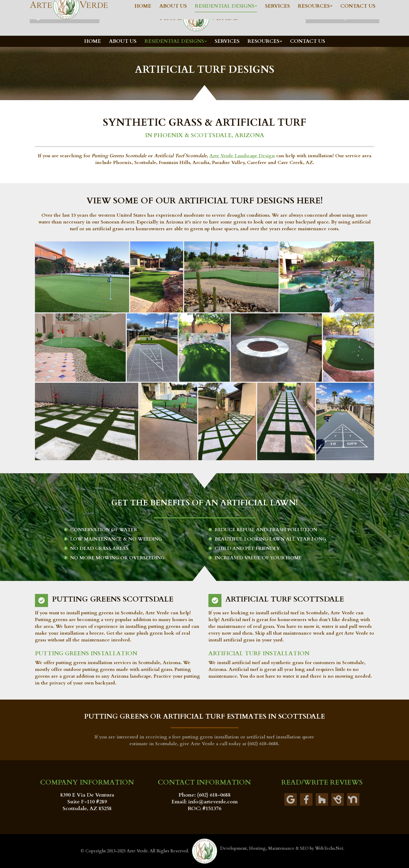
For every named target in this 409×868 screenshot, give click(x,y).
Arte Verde (137, 851)
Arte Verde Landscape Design (242, 156)
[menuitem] (93, 41)
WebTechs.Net (329, 848)
